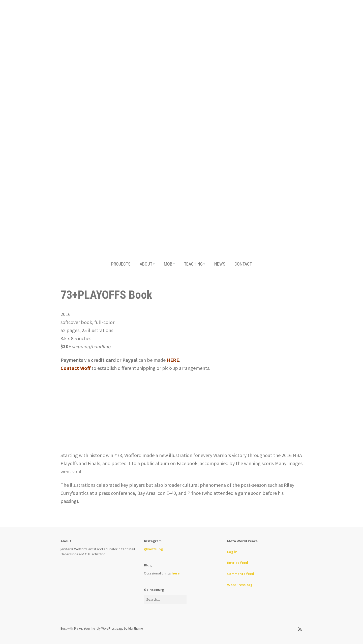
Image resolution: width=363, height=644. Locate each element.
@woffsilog (154, 549)
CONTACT (243, 264)
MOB (168, 264)
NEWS (220, 264)
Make (78, 629)
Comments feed (241, 574)
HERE (173, 360)
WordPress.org (240, 585)
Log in (232, 552)
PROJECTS (121, 264)
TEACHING (193, 264)
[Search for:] (165, 600)
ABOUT (146, 264)
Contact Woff (75, 368)
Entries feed (238, 563)
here (176, 573)
